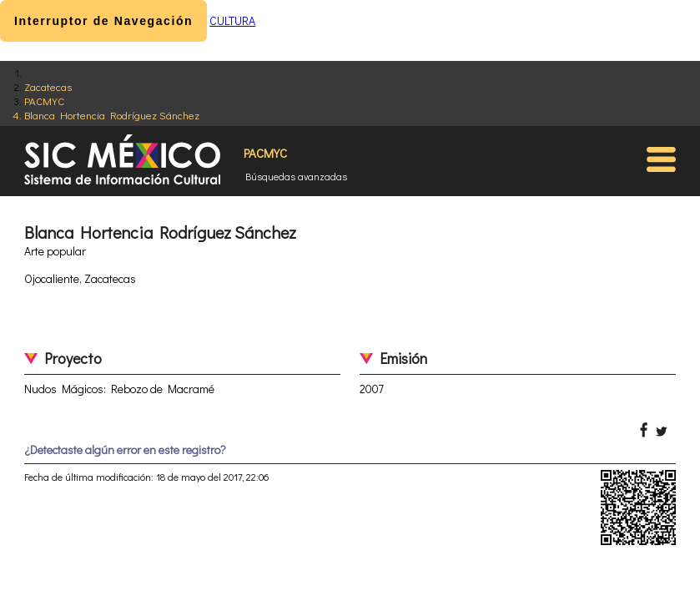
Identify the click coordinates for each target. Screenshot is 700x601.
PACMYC (44, 101)
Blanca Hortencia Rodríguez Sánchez (112, 115)
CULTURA (232, 20)
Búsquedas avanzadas (296, 176)
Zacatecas (48, 86)
